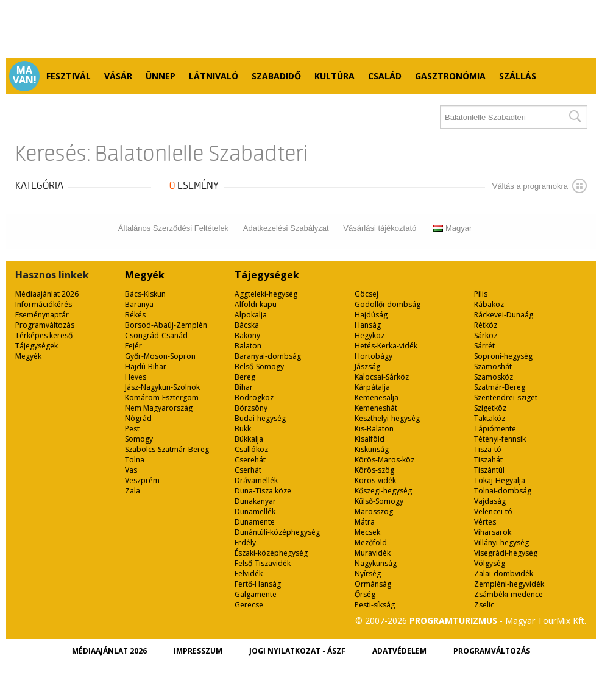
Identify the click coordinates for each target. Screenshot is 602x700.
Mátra (365, 522)
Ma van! (25, 75)
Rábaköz (489, 304)
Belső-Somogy (259, 366)
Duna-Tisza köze (263, 491)
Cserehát (250, 460)
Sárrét (484, 346)
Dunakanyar (255, 501)
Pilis (481, 294)
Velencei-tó (493, 511)
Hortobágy (374, 356)
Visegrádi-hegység (506, 553)
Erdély (245, 543)
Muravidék (373, 553)
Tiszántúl (489, 470)
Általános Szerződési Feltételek (173, 228)
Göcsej (367, 294)
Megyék (28, 356)
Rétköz (486, 325)
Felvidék (249, 574)
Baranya (139, 304)
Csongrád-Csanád (156, 335)
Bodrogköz (254, 398)
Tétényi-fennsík (500, 439)
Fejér (133, 346)
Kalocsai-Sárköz (382, 377)
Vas (131, 470)
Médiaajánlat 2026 (47, 294)
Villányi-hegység (501, 543)
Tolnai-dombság (503, 491)
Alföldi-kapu (256, 304)
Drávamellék (256, 480)
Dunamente (255, 522)
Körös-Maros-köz (384, 460)
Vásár (118, 76)
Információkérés (44, 304)
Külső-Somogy (379, 501)
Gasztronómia (450, 76)
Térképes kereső (44, 335)
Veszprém (142, 480)
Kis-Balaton (374, 429)
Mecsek (367, 532)
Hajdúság (371, 315)
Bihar (244, 387)
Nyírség (368, 574)
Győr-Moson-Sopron (160, 356)
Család (385, 76)
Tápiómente (495, 429)
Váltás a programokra (540, 186)
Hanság (368, 325)
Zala (133, 491)
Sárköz (486, 335)
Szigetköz (490, 408)
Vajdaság (490, 501)
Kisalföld (370, 439)
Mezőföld (371, 543)
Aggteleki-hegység (266, 294)
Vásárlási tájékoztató (380, 228)
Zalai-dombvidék (504, 574)
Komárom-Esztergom (162, 398)
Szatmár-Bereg (500, 387)
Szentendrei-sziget (506, 398)
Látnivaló (214, 76)
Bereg (245, 377)
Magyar (452, 228)
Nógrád (138, 418)
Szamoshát (493, 366)
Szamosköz (494, 377)
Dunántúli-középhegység (277, 532)
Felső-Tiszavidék (263, 563)
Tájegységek (37, 346)
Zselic (484, 605)
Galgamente (256, 594)
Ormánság (373, 584)
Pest (132, 429)
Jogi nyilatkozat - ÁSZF (297, 651)
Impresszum (198, 651)
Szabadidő (276, 76)
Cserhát (248, 470)
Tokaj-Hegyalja (500, 480)
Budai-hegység (260, 418)
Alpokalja (251, 315)
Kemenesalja (377, 398)
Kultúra (335, 76)
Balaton (248, 346)
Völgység (490, 563)
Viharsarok (493, 532)
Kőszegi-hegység (383, 491)
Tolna (135, 460)
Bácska (247, 325)
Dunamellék (255, 511)
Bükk (243, 429)
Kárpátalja (372, 387)
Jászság (367, 366)
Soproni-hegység (503, 356)
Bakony (247, 335)
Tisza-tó (488, 449)
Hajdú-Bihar (146, 366)
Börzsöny (251, 408)
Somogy (139, 439)
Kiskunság (372, 449)
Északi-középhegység (271, 553)
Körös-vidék (375, 480)
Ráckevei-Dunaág (504, 315)
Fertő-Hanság (258, 584)
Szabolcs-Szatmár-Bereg (167, 449)
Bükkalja (249, 439)
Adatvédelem (399, 651)
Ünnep (161, 76)
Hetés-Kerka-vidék (386, 346)
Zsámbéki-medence (508, 594)
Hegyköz (370, 335)
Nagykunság (376, 563)
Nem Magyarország (159, 408)
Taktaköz (490, 418)
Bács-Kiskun (145, 294)
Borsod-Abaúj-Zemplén (166, 325)
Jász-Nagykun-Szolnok (162, 387)
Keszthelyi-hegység (387, 418)
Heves (136, 377)
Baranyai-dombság (268, 356)
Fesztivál (69, 76)
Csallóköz (251, 449)
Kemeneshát (376, 408)
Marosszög (374, 511)
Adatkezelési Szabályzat (286, 228)
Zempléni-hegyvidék (509, 584)
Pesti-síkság (375, 605)
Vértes (485, 522)
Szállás (518, 76)
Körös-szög (374, 470)
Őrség (365, 594)
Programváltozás (45, 325)
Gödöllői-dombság (388, 304)
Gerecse (249, 605)
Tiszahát (488, 460)
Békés (135, 315)
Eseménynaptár (42, 315)
